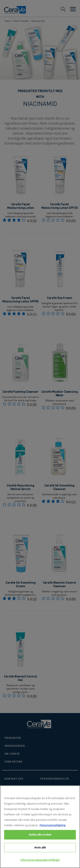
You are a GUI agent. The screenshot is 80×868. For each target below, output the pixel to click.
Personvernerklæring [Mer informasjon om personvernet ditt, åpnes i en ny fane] (52, 828)
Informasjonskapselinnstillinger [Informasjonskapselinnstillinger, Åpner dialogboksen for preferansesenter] (40, 862)
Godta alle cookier (40, 837)
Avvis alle (40, 850)
